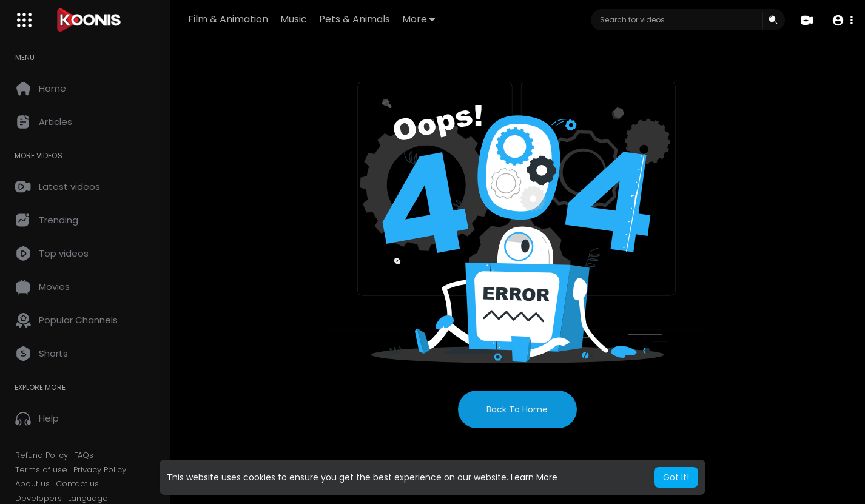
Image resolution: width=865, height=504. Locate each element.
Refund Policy (42, 455)
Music (294, 19)
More (419, 19)
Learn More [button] (534, 477)
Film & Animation (228, 19)
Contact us (77, 484)
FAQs (84, 455)
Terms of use (41, 470)
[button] (842, 20)
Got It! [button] (676, 477)
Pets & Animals (355, 19)
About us (32, 484)
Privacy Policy (100, 470)
